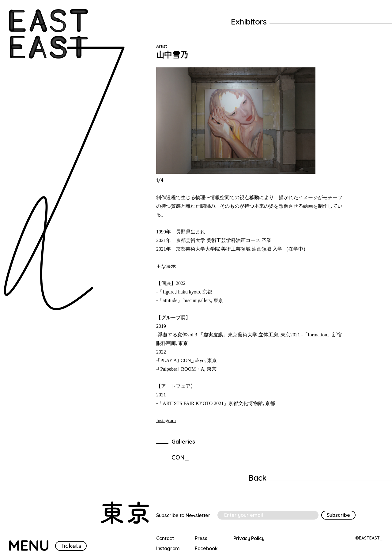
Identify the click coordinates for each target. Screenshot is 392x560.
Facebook (206, 548)
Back (257, 478)
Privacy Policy (249, 538)
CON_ (180, 457)
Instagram (166, 420)
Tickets (71, 546)
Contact (165, 538)
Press (201, 538)
